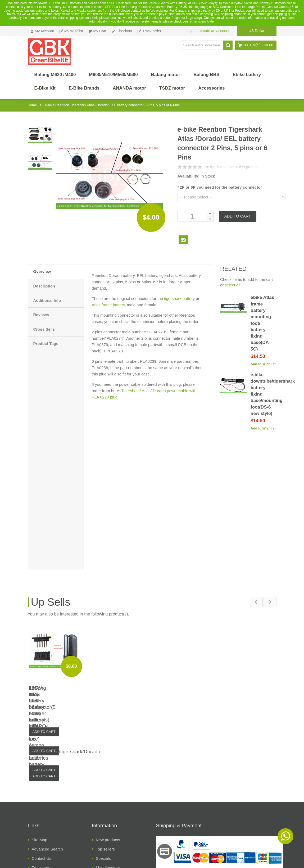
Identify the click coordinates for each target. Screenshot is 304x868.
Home (32, 105)
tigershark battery (179, 298)
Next (270, 602)
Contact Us (42, 801)
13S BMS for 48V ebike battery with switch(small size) (121, 694)
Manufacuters (108, 810)
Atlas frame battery (108, 305)
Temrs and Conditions (51, 829)
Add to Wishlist (263, 364)
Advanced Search (47, 792)
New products (108, 783)
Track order (42, 810)
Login (190, 31)
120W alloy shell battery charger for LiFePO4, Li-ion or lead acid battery (59, 694)
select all (233, 285)
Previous (256, 602)
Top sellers (105, 792)
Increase (210, 213)
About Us (40, 820)
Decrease (210, 219)
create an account (214, 31)
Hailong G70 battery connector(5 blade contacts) (245, 694)
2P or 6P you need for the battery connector (220, 187)
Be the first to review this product (231, 167)
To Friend (183, 240)
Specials (103, 801)
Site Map (40, 783)
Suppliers (104, 820)
